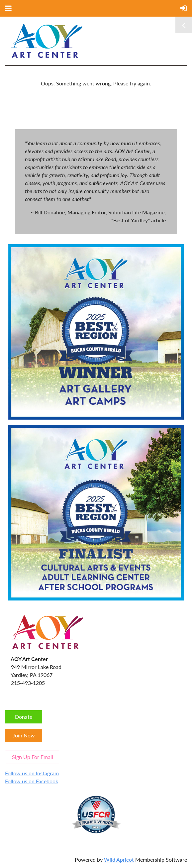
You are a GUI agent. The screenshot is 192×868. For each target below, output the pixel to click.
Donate (24, 717)
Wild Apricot (119, 860)
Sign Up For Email (33, 757)
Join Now (24, 735)
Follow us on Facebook (32, 781)
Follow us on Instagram (32, 773)
